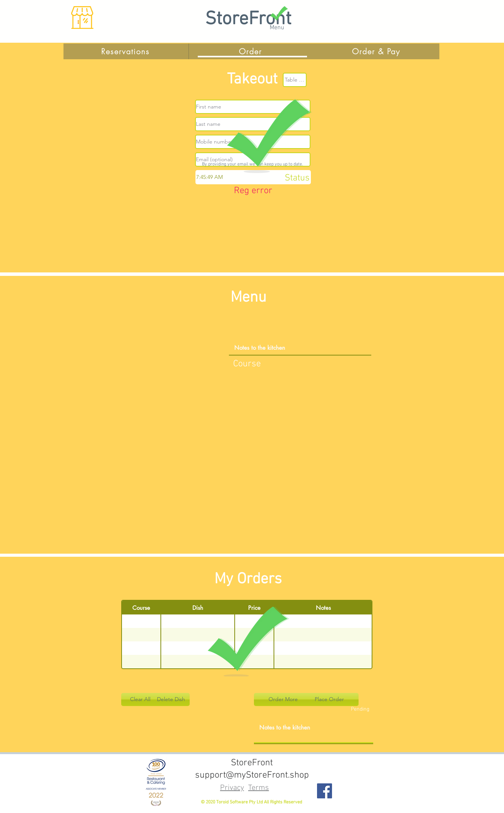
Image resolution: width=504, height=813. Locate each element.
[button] (140, 699)
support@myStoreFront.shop (252, 775)
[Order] (251, 51)
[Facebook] (325, 791)
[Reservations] (126, 51)
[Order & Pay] (377, 51)
